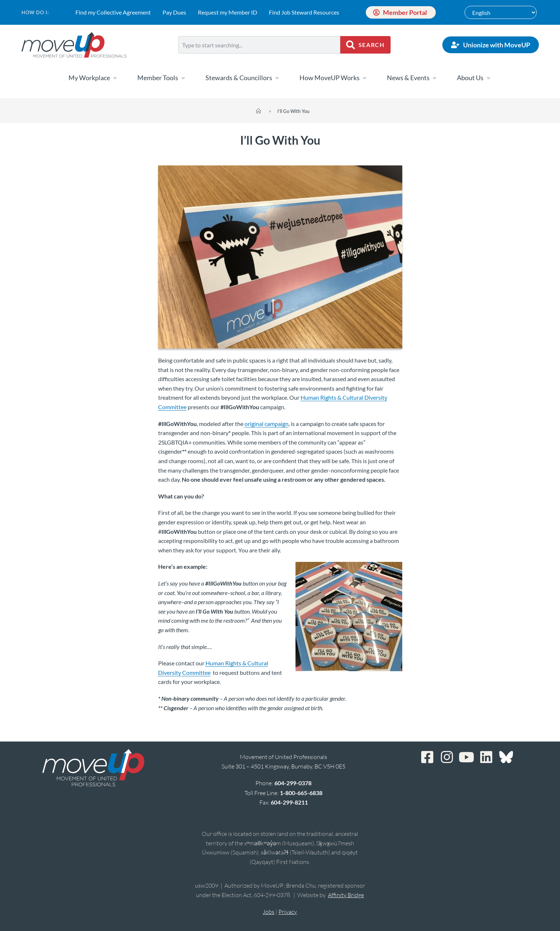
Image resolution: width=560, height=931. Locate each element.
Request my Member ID (228, 12)
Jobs (269, 912)
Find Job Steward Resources (304, 12)
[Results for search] (259, 58)
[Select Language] (501, 12)
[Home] (259, 111)
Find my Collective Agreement (113, 12)
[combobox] (259, 45)
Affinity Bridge (346, 895)
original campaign (267, 424)
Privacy (288, 912)
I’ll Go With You (293, 111)
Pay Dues (174, 12)
